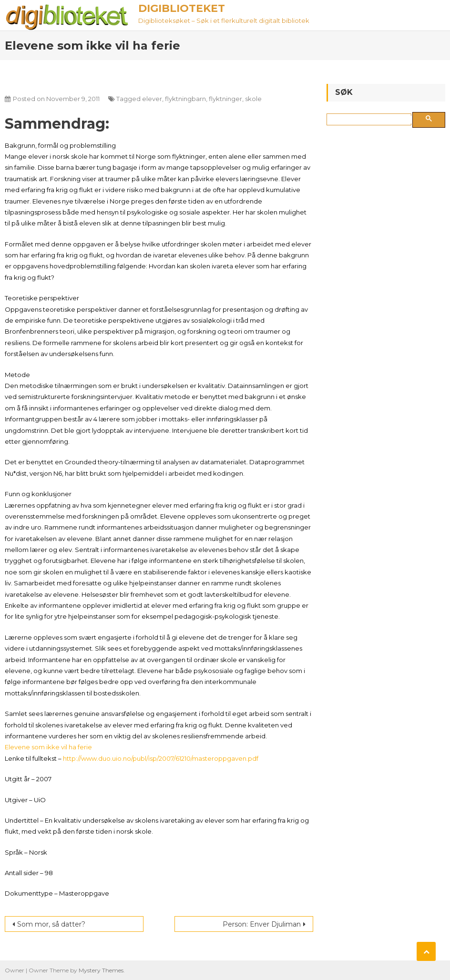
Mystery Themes (101, 970)
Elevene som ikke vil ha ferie (48, 747)
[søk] (371, 120)
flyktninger (225, 99)
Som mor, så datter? (51, 924)
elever (152, 99)
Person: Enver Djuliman (262, 924)
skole (253, 99)
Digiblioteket (182, 8)
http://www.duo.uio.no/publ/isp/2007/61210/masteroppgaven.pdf (161, 758)
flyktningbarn (185, 99)
